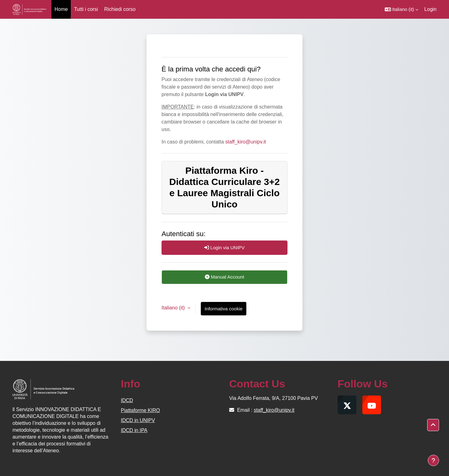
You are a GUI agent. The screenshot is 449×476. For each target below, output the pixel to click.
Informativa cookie (224, 309)
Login (430, 9)
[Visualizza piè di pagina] (433, 460)
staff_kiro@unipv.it (246, 142)
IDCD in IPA (134, 430)
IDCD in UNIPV (138, 420)
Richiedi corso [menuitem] (120, 9)
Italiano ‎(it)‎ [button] (174, 308)
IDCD (127, 400)
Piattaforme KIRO (140, 410)
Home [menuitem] (61, 9)
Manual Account (224, 277)
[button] (401, 9)
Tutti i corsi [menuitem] (86, 9)
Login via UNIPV (224, 248)
